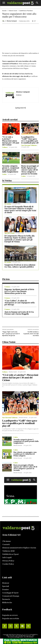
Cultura (5, 147)
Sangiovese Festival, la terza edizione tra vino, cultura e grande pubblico (20, 266)
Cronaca (7, 287)
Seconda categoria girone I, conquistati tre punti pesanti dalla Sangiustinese (11, 169)
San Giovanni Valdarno (29, 145)
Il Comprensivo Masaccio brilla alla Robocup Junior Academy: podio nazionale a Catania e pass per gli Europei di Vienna (20, 239)
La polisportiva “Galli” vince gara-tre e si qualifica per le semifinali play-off (30, 140)
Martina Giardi (13, 372)
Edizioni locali (13, 11)
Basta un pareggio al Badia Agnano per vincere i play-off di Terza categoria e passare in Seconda (30, 170)
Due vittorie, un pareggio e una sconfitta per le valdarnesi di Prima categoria (25, 454)
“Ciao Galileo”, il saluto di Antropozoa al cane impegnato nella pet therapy (20, 303)
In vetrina (8, 204)
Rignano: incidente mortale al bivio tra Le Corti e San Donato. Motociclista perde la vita (19, 291)
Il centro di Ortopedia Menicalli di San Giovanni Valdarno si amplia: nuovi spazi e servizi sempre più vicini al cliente (20, 210)
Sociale (4, 11)
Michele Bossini (23, 418)
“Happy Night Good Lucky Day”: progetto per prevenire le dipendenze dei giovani (11, 334)
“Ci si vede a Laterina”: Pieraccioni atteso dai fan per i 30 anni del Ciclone (11, 141)
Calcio (4, 174)
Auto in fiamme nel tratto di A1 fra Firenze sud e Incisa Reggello (19, 313)
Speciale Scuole (9, 233)
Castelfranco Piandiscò (26, 11)
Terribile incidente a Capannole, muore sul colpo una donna (31, 334)
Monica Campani (12, 21)
